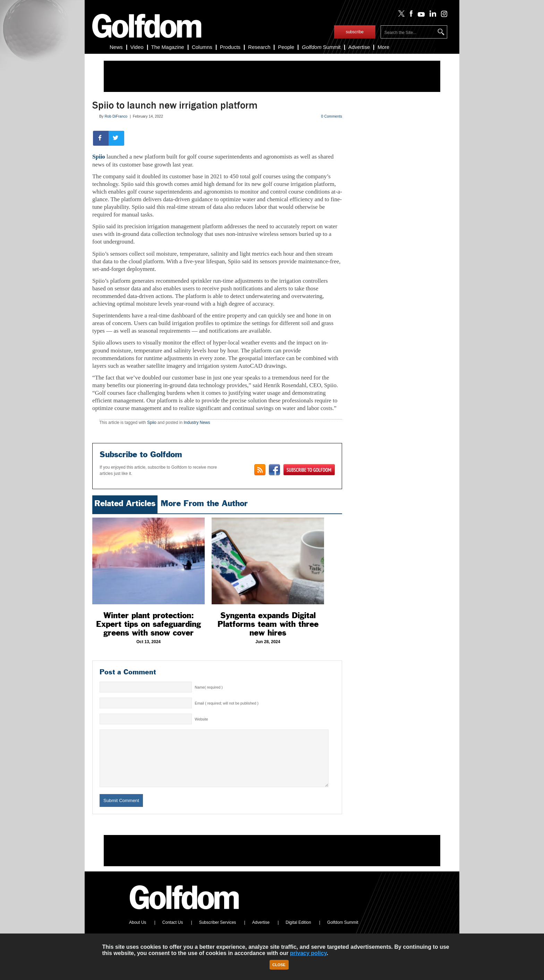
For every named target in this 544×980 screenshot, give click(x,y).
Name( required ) (209, 687)
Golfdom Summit (343, 933)
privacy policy (308, 953)
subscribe (355, 32)
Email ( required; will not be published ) (227, 703)
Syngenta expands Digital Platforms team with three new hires (268, 624)
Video (137, 47)
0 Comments (332, 116)
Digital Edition (298, 933)
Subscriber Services (218, 933)
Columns (202, 47)
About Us (138, 933)
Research (259, 47)
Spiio (99, 157)
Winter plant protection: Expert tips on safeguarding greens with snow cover (148, 624)
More (383, 47)
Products (230, 47)
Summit (321, 47)
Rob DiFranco (116, 116)
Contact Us (173, 933)
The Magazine (168, 47)
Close (279, 965)
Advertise (359, 47)
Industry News (197, 423)
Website (201, 719)
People (286, 47)
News (116, 47)
